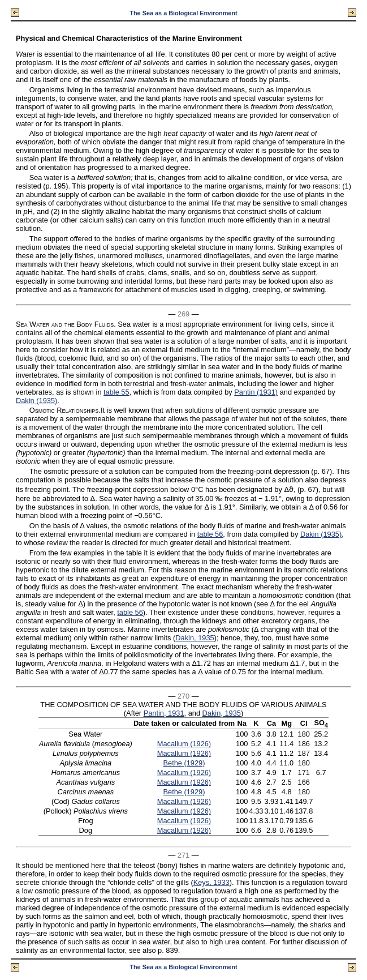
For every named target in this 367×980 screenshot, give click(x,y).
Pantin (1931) (256, 392)
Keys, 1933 (211, 882)
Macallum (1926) (184, 744)
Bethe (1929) (184, 763)
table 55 (116, 392)
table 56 (210, 534)
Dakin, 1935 (195, 638)
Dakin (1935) (36, 401)
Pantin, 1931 (164, 713)
